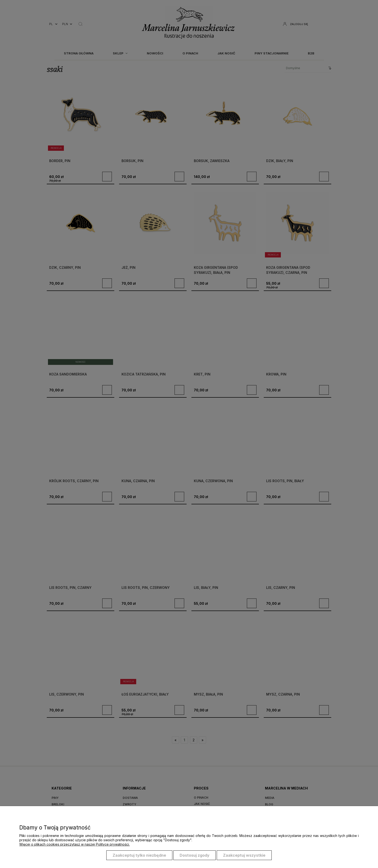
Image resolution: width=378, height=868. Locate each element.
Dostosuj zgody (195, 855)
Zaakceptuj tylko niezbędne (139, 855)
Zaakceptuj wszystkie (244, 855)
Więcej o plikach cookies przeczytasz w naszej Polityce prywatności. (74, 845)
